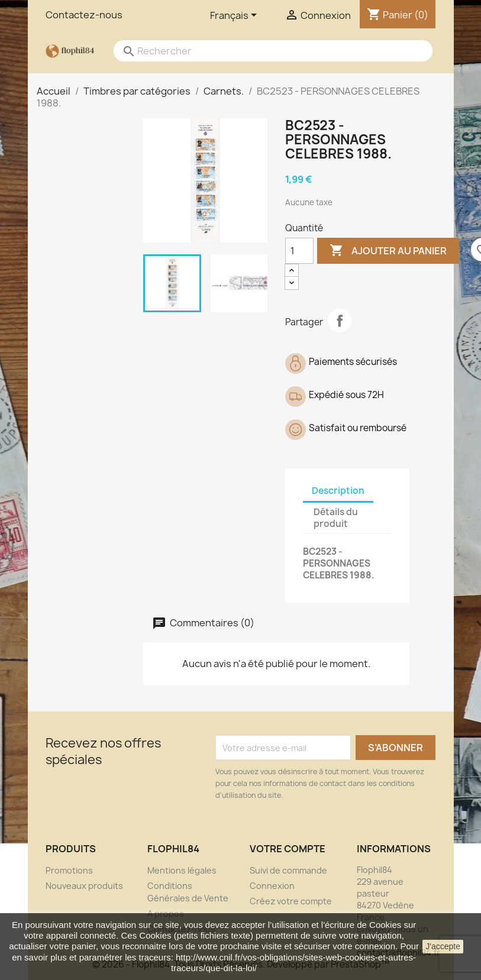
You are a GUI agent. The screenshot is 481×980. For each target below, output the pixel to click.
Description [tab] (338, 491)
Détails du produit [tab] (336, 518)
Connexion (272, 886)
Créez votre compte (291, 901)
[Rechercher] (262, 51)
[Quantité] (299, 251)
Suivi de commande (288, 870)
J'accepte (443, 946)
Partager (340, 321)
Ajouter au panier (388, 251)
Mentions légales (182, 870)
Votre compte (288, 849)
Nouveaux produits (84, 886)
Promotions (69, 870)
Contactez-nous (84, 15)
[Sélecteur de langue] (235, 16)
